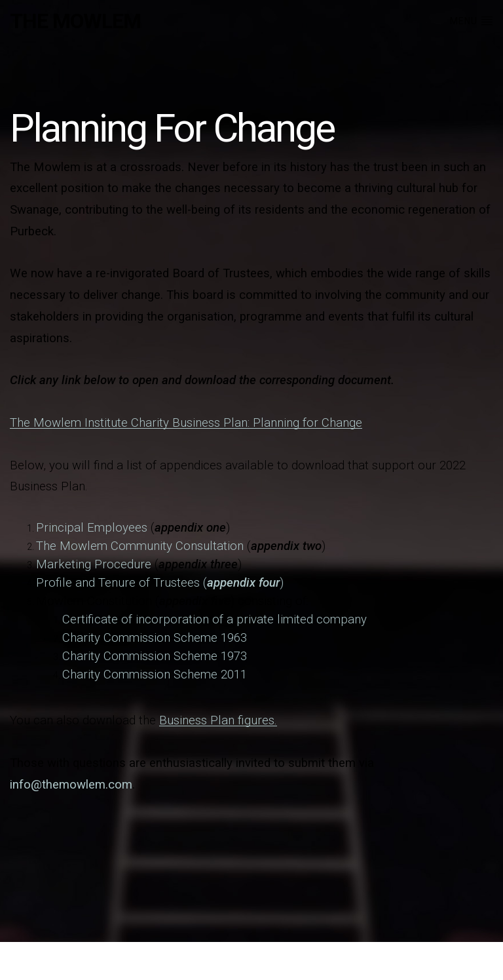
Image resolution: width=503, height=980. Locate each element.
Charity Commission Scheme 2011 (155, 675)
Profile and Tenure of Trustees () (160, 583)
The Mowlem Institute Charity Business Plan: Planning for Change (186, 423)
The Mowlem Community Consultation (140, 546)
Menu (472, 20)
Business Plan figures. (218, 720)
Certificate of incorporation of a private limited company (214, 619)
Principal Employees (92, 528)
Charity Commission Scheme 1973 (155, 656)
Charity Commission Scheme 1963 (155, 638)
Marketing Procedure (94, 564)
